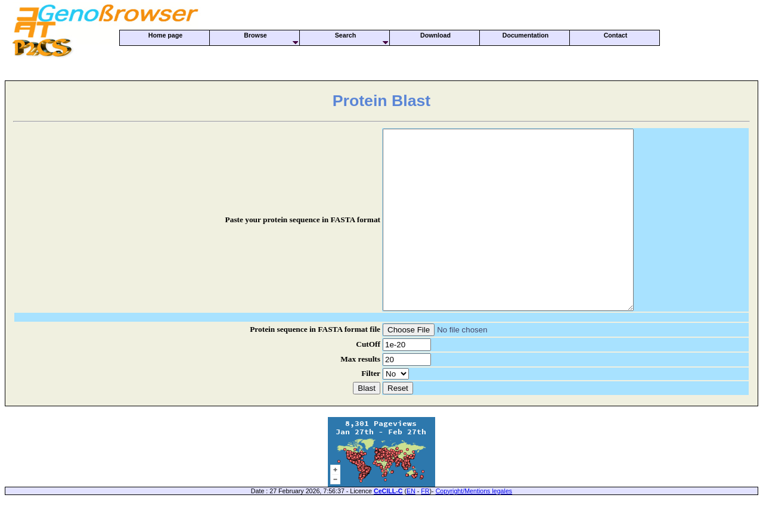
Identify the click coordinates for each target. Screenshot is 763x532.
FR (425, 527)
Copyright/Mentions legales (474, 527)
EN (411, 527)
